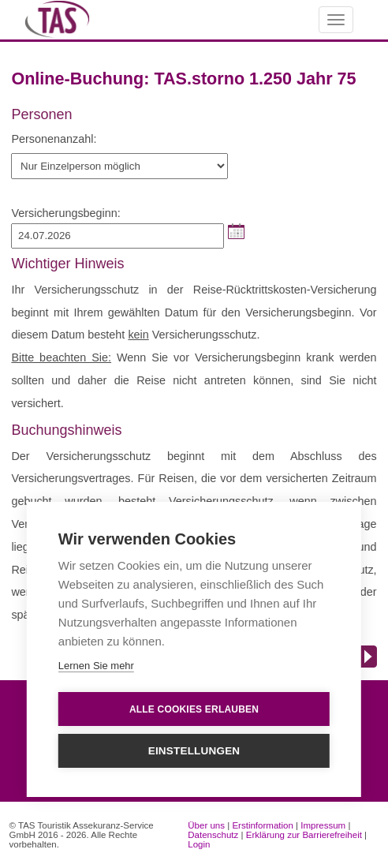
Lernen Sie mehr (96, 666)
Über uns (206, 825)
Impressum (323, 825)
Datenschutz (213, 835)
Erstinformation (262, 825)
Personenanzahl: (54, 139)
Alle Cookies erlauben (194, 709)
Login (199, 844)
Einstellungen (194, 751)
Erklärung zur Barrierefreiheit (304, 835)
